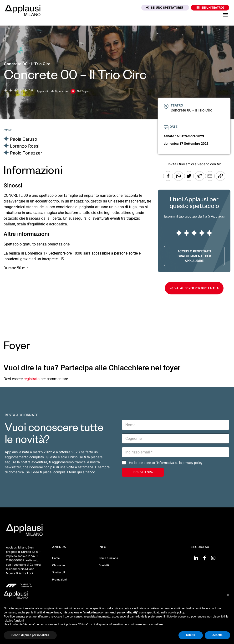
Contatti (104, 565)
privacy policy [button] (122, 608)
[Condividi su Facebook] (168, 179)
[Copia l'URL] (210, 179)
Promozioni (59, 580)
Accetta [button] (217, 635)
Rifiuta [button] (191, 635)
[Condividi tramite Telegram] (200, 179)
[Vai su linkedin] (196, 558)
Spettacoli (58, 572)
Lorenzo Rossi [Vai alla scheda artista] (25, 146)
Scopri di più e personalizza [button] (30, 635)
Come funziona (108, 558)
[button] (225, 14)
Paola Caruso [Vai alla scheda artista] (24, 139)
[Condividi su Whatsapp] (179, 179)
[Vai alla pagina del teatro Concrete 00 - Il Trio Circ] (27, 64)
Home (56, 558)
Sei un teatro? (211, 8)
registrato (32, 379)
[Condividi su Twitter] (189, 179)
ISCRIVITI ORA (143, 472)
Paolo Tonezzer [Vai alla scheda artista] (26, 153)
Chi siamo (58, 565)
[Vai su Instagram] (213, 558)
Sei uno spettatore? (165, 8)
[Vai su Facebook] (205, 558)
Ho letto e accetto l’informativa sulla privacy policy (166, 463)
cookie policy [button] (176, 612)
